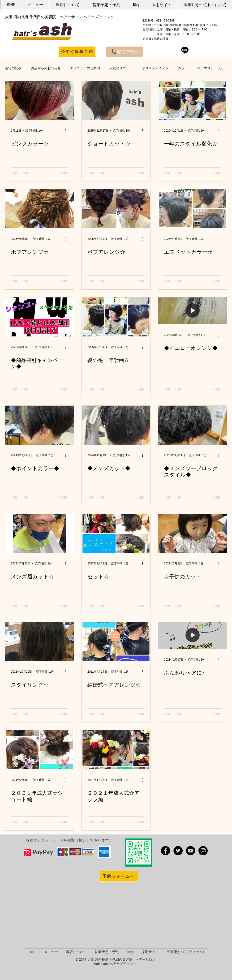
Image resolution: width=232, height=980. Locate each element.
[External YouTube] (68, 917)
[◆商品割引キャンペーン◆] (39, 317)
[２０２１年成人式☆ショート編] (39, 750)
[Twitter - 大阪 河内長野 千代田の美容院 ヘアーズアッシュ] (178, 851)
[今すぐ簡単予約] (77, 52)
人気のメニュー (121, 68)
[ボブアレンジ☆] (39, 209)
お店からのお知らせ (46, 68)
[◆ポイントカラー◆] (39, 425)
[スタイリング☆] (39, 642)
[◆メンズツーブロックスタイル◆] (193, 425)
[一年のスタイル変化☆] (193, 101)
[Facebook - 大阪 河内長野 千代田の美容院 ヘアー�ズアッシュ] (165, 851)
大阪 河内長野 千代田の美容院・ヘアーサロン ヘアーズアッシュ (59, 17)
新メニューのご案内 (85, 68)
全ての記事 (13, 68)
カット (183, 68)
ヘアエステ (206, 68)
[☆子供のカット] (193, 533)
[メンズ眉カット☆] (39, 533)
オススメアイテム (155, 68)
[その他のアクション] (67, 131)
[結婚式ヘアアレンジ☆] (116, 642)
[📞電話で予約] (125, 52)
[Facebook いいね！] (196, 877)
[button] (221, 69)
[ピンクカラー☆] (39, 101)
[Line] (185, 50)
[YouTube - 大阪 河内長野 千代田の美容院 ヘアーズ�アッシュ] (191, 851)
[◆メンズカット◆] (116, 425)
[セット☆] (116, 533)
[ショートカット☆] (116, 101)
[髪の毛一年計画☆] (116, 317)
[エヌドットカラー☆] (193, 209)
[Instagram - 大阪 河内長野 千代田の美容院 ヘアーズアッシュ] (203, 851)
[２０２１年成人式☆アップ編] (116, 750)
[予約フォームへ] (119, 876)
